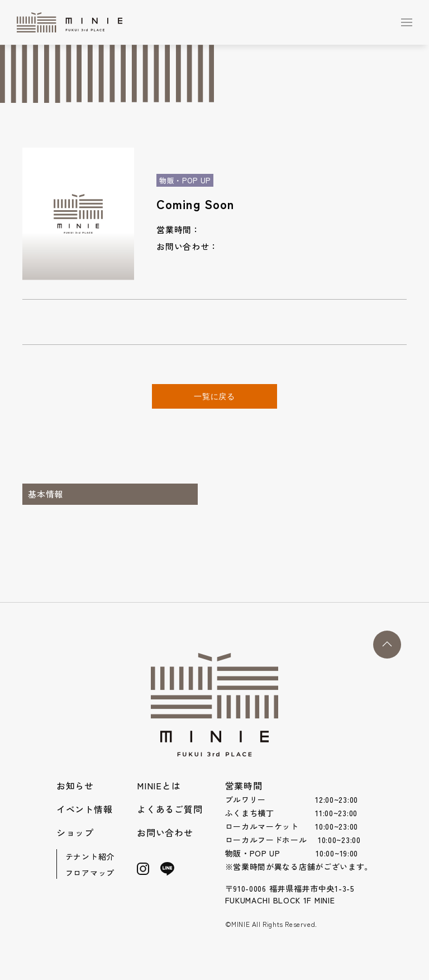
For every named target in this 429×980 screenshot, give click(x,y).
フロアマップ (90, 873)
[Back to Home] (72, 22)
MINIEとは (159, 785)
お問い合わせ (165, 832)
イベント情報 (85, 809)
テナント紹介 (90, 856)
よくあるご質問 (170, 809)
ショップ (75, 832)
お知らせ (75, 785)
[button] (407, 22)
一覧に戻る (214, 396)
